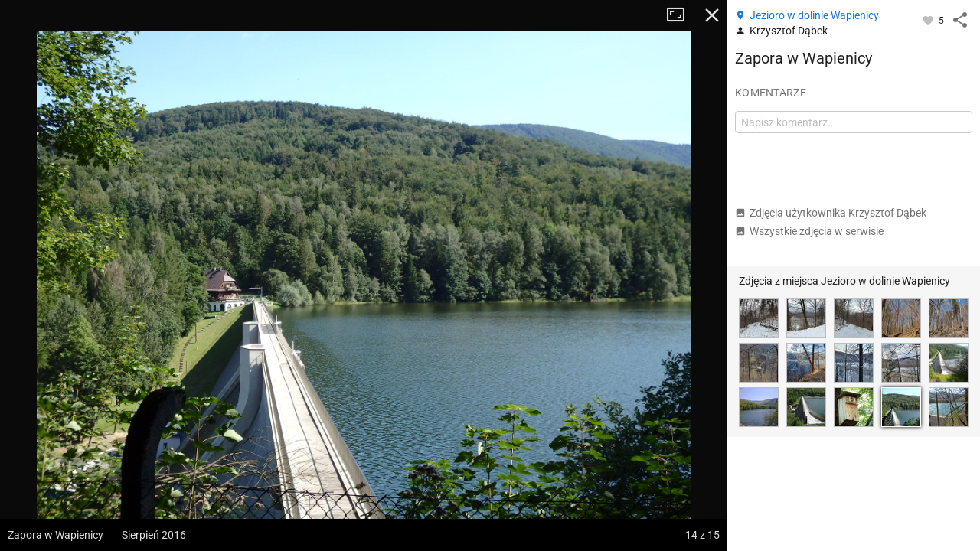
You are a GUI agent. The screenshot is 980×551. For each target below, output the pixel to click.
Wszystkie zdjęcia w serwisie (809, 231)
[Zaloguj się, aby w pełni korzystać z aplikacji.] (929, 20)
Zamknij (712, 15)
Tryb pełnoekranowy (681, 15)
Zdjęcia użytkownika (831, 213)
